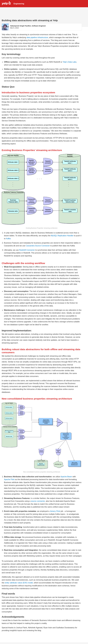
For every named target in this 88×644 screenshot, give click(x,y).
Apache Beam (66, 477)
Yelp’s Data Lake (70, 62)
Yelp (6, 4)
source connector (38, 501)
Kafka (8, 239)
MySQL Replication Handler (62, 236)
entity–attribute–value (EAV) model (19, 583)
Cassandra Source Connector (38, 246)
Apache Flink (9, 479)
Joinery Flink (55, 511)
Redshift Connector (27, 250)
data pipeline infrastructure (37, 37)
